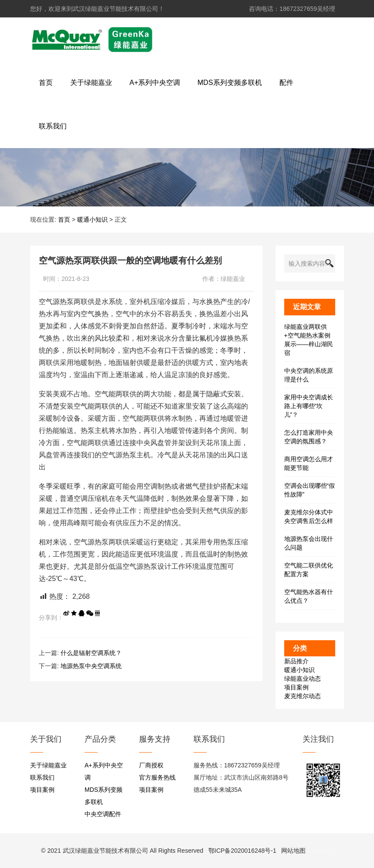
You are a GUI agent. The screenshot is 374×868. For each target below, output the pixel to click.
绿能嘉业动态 (303, 679)
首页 (64, 220)
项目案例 (296, 687)
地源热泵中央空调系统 (91, 666)
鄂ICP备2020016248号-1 (242, 851)
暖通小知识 (92, 220)
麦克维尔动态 (303, 696)
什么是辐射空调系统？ (91, 653)
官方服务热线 (157, 777)
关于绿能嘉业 (48, 765)
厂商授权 (151, 765)
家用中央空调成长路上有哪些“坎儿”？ (309, 406)
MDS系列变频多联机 (104, 796)
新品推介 (296, 661)
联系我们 (42, 777)
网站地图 (293, 851)
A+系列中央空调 (104, 771)
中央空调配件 (103, 814)
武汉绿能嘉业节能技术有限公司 (105, 851)
